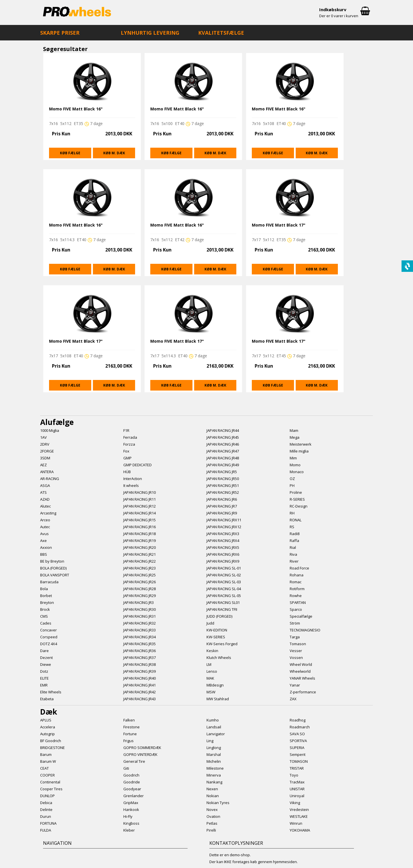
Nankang (214, 782)
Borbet (46, 596)
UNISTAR (297, 789)
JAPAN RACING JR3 (139, 602)
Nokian (213, 796)
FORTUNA (48, 823)
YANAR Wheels (302, 678)
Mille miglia (299, 451)
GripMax (131, 803)
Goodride (132, 782)
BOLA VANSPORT (55, 575)
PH (292, 485)
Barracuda (49, 582)
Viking (295, 803)
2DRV (45, 444)
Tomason (298, 644)
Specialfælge (301, 616)
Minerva (214, 775)
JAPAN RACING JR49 (223, 465)
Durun (46, 816)
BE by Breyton (52, 561)
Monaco (297, 472)
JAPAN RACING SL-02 (224, 575)
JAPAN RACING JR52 (223, 492)
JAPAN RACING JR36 (140, 651)
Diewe (46, 664)
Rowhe (296, 596)
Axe (43, 541)
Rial (293, 547)
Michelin (214, 761)
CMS (44, 616)
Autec (45, 527)
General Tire (134, 761)
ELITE (44, 678)
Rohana (297, 575)
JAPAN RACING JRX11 (224, 520)
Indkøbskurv (345, 13)
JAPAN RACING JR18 (140, 534)
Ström (295, 623)
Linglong (214, 748)
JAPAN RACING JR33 (140, 630)
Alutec (45, 506)
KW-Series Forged (222, 644)
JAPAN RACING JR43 (140, 699)
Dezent (46, 658)
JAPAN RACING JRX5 (223, 547)
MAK (210, 678)
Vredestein (299, 810)
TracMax (297, 782)
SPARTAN (298, 602)
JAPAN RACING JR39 (140, 671)
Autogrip (47, 734)
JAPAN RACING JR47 (223, 451)
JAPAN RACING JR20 (140, 547)
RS (292, 527)
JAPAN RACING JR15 (140, 520)
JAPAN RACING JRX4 (223, 541)
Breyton (47, 602)
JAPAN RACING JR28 (140, 589)
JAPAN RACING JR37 (140, 658)
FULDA (46, 830)
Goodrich (131, 775)
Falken (129, 720)
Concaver (48, 630)
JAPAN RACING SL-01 (224, 568)
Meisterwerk (301, 444)
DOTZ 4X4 (49, 644)
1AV (43, 437)
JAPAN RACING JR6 (222, 499)
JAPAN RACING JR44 (223, 430)
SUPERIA (297, 748)
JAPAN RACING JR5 (222, 472)
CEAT (44, 768)
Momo (295, 465)
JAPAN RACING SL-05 (224, 596)
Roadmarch (300, 727)
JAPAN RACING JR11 (140, 499)
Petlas (212, 823)
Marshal (214, 754)
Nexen (212, 789)
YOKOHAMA (300, 830)
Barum (46, 754)
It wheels (131, 485)
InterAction (133, 479)
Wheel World (301, 664)
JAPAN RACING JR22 (140, 561)
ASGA (45, 485)
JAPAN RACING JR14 (140, 513)
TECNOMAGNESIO (305, 630)
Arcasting (48, 513)
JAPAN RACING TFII (222, 609)
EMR (44, 685)
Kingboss (131, 823)
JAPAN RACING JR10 (140, 492)
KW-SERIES (216, 637)
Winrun (296, 823)
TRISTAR (297, 768)
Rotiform (297, 589)
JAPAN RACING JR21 (140, 554)
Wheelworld (300, 671)
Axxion (46, 547)
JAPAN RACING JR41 (140, 685)
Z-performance (303, 692)
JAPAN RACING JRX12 (224, 527)
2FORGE (47, 451)
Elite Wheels (51, 692)
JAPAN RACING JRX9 (223, 561)
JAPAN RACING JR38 (140, 664)
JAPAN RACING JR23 (140, 568)
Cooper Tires (51, 789)
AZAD (45, 499)
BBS (44, 554)
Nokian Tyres (218, 803)
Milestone (215, 768)
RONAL (296, 520)
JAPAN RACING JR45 (223, 437)
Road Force (299, 568)
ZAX (293, 699)
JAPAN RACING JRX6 (223, 554)
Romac (296, 582)
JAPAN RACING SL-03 (224, 582)
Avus (44, 534)
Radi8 (295, 534)
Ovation (213, 816)
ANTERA (47, 472)
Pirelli (211, 830)
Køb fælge (70, 153)
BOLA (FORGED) (53, 568)
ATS (43, 492)
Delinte (46, 810)
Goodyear (132, 789)
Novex (212, 810)
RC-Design (299, 506)
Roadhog (298, 720)
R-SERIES (297, 499)
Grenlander (134, 796)
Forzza (129, 444)
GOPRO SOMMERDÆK (142, 748)
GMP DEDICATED (138, 465)
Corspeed (49, 637)
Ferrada (130, 437)
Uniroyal (297, 796)
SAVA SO (297, 734)
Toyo (294, 775)
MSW (211, 692)
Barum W (48, 761)
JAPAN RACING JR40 (140, 678)
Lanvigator (216, 734)
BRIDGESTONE (52, 748)
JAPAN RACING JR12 (140, 506)
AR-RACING (50, 479)
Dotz (44, 671)
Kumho (213, 720)
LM (209, 664)
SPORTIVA (298, 741)
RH (292, 513)
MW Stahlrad (218, 699)
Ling (210, 741)
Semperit (298, 754)
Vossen (296, 658)
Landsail (214, 727)
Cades (46, 623)
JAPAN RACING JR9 (222, 513)
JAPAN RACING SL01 (223, 602)
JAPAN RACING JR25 (140, 575)
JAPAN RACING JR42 (140, 692)
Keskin (212, 651)
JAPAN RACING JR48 (223, 458)
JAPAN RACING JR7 (222, 506)
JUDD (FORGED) (219, 616)
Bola (44, 589)
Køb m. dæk (114, 153)
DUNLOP (47, 796)
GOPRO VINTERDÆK (140, 754)
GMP (127, 458)
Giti (126, 768)
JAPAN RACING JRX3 (223, 534)
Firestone (132, 727)
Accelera (48, 727)
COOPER (47, 775)
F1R (126, 430)
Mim (293, 458)
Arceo (45, 520)
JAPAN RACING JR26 (140, 582)
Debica (46, 803)
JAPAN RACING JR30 (140, 609)
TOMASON (299, 761)
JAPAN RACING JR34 (140, 637)
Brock (45, 609)
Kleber (129, 830)
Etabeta (47, 699)
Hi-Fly (128, 816)
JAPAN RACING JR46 (223, 444)
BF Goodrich (51, 741)
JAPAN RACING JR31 (140, 616)
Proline (296, 492)
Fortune (130, 734)
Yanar (295, 685)
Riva (293, 554)
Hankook (131, 810)
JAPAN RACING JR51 (223, 485)
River (294, 561)
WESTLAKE (299, 816)
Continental (50, 782)
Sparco (296, 609)
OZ (292, 479)
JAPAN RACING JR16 (140, 527)
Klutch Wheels (219, 658)
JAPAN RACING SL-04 (224, 589)
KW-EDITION (217, 630)
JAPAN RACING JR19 (140, 541)
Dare (44, 651)
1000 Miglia (50, 430)
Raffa (294, 541)
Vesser (296, 651)
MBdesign (215, 685)
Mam (294, 430)
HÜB (127, 472)
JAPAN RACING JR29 (140, 596)
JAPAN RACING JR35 (140, 644)
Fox (126, 451)
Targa (295, 637)
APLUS (46, 720)
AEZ (43, 465)
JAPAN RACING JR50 (223, 479)
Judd (210, 623)
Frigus (128, 741)
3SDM (45, 458)
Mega (295, 437)
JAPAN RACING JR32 (140, 623)
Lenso (212, 671)
